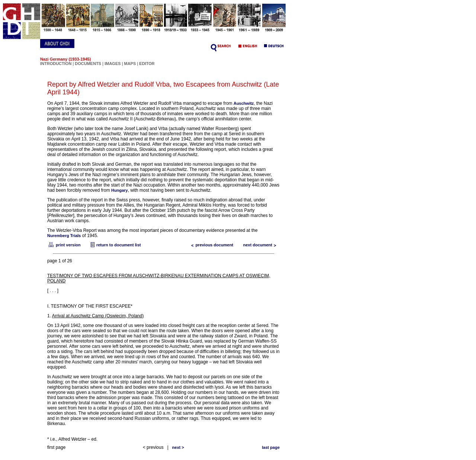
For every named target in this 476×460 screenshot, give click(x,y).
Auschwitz (244, 103)
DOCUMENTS (88, 64)
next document (261, 245)
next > (178, 447)
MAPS (130, 64)
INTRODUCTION (56, 64)
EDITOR (147, 64)
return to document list (115, 245)
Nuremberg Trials (64, 236)
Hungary (120, 190)
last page (271, 447)
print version (64, 245)
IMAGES (112, 64)
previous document (211, 245)
